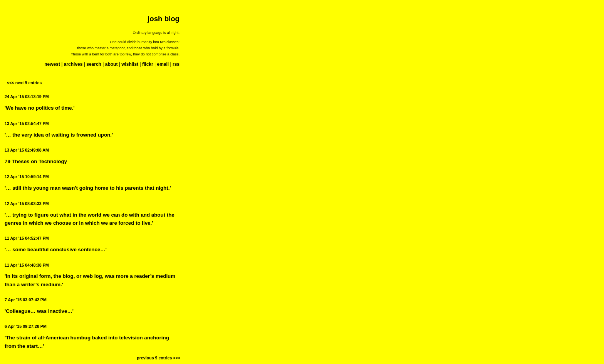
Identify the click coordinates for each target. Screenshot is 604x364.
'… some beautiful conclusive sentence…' (56, 250)
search (94, 64)
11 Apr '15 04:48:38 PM (27, 265)
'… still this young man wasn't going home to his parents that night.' (88, 188)
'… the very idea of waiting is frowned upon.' (59, 135)
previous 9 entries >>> (159, 358)
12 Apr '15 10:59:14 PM (27, 177)
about (112, 64)
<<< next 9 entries (24, 83)
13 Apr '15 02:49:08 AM (27, 150)
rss (176, 64)
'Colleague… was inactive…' (39, 311)
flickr (148, 64)
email (163, 64)
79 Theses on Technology (36, 161)
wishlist (130, 64)
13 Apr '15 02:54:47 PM (27, 124)
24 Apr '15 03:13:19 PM (27, 97)
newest (52, 64)
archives (73, 64)
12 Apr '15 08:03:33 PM (27, 204)
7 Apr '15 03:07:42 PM (26, 300)
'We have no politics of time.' (40, 108)
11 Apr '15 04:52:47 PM (27, 238)
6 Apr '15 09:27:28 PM (26, 326)
